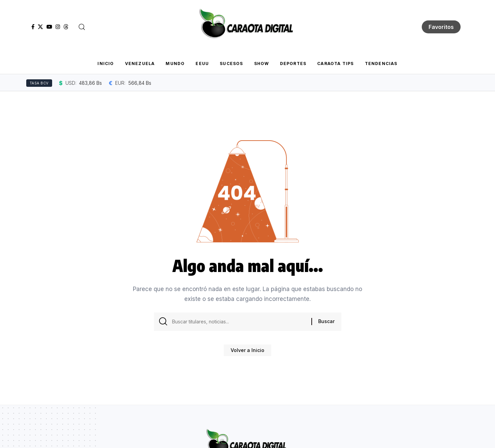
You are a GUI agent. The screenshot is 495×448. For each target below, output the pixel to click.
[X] (40, 27)
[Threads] (66, 27)
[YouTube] (49, 27)
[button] (82, 27)
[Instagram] (58, 27)
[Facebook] (33, 27)
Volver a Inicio (247, 353)
